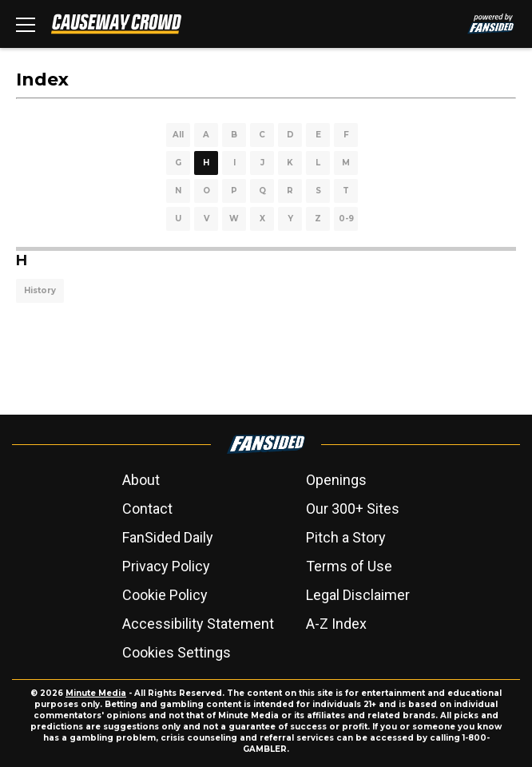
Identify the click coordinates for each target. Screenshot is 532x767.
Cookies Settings (177, 652)
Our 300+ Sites (353, 509)
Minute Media (96, 693)
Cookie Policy (165, 595)
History (40, 290)
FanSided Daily (168, 537)
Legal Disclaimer (358, 595)
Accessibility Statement (198, 624)
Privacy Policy (166, 566)
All (178, 135)
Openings (336, 480)
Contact (147, 509)
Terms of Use (349, 566)
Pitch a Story (346, 537)
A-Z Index (336, 624)
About (141, 480)
